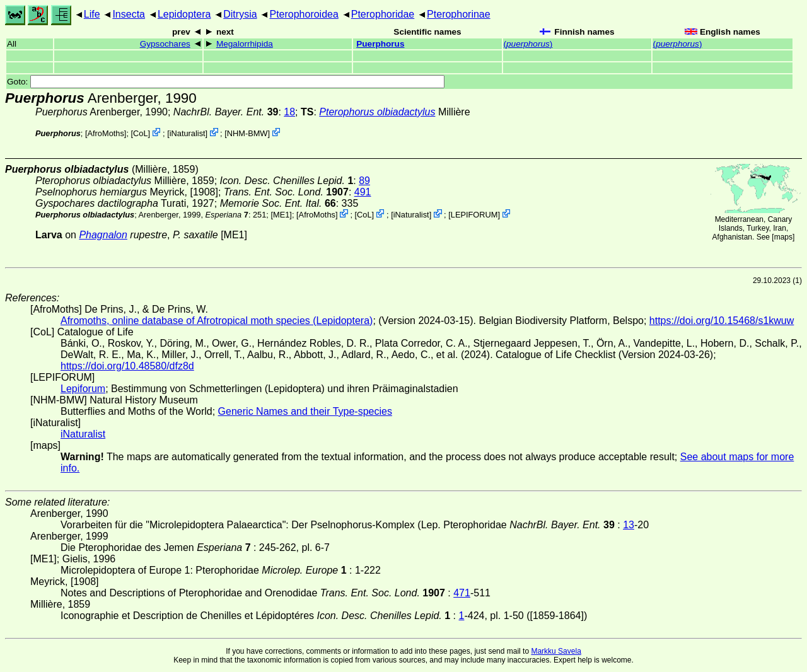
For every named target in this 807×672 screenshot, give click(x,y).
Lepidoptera (184, 14)
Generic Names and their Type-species (305, 411)
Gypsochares (165, 44)
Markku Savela (556, 651)
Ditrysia (240, 14)
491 (363, 192)
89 (364, 181)
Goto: (226, 82)
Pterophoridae (383, 14)
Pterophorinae (459, 14)
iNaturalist (188, 133)
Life (92, 14)
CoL (140, 133)
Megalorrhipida (245, 44)
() (528, 44)
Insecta (129, 14)
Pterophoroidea (304, 14)
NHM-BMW (247, 133)
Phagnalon (103, 235)
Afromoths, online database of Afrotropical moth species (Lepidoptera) (217, 321)
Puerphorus (380, 44)
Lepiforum (83, 389)
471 (462, 593)
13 (629, 525)
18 (289, 112)
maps (783, 237)
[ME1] (281, 215)
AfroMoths (106, 133)
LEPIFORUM (474, 215)
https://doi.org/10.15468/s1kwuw (722, 321)
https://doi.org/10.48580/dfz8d (127, 366)
